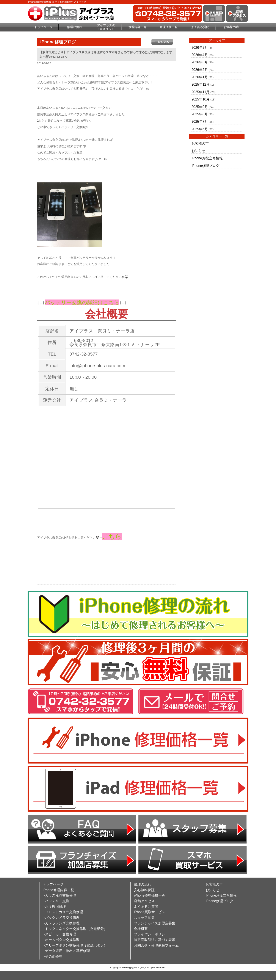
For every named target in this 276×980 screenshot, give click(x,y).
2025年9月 (200, 107)
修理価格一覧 (169, 27)
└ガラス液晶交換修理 (59, 895)
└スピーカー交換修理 (59, 934)
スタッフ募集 (144, 918)
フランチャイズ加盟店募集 (155, 923)
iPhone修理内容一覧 (58, 890)
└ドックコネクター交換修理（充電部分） (75, 929)
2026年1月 (200, 77)
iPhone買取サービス (150, 912)
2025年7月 (200, 122)
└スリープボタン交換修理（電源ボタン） (75, 945)
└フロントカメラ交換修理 (63, 912)
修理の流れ (75, 27)
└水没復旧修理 (54, 907)
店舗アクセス (144, 901)
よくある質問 (200, 27)
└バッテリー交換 (56, 901)
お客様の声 (231, 27)
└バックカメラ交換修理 (61, 918)
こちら (112, 536)
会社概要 (141, 929)
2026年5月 (200, 48)
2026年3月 (200, 62)
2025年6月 (200, 129)
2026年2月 (200, 70)
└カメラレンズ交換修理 (61, 923)
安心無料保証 (144, 890)
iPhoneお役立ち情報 (207, 158)
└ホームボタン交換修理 (61, 940)
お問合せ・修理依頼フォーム (156, 945)
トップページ (43, 27)
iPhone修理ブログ (205, 166)
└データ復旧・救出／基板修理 (66, 951)
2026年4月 (200, 55)
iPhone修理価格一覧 (150, 895)
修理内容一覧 (137, 27)
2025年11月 (201, 92)
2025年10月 (201, 99)
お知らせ (198, 151)
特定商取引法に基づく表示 (155, 940)
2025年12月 (201, 84)
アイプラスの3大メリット (106, 27)
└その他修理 (53, 956)
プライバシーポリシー (151, 934)
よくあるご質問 (146, 907)
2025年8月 (200, 114)
